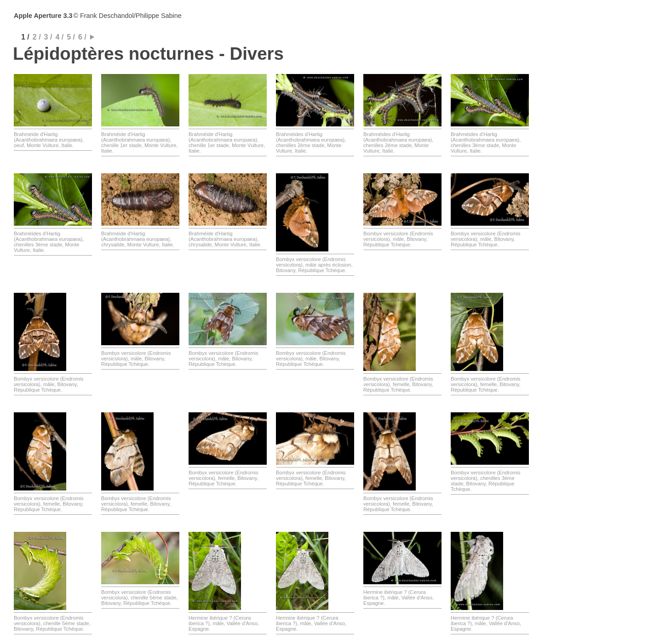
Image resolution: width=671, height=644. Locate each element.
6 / (82, 37)
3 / (48, 37)
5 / (71, 37)
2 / (37, 37)
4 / (59, 37)
